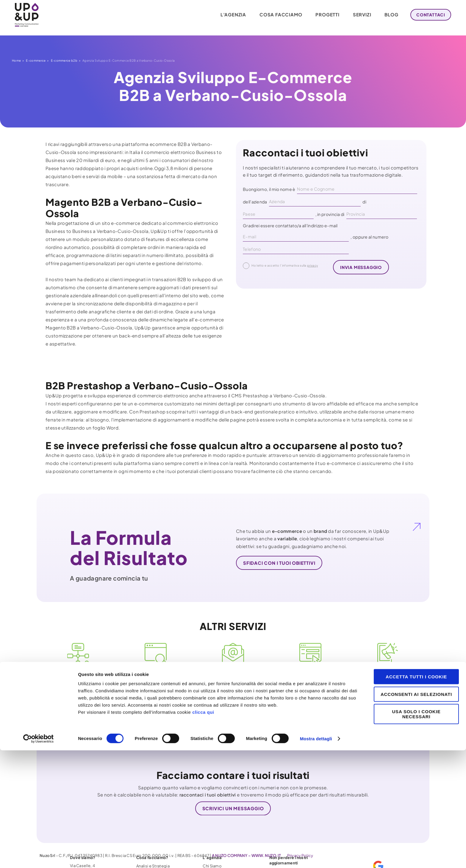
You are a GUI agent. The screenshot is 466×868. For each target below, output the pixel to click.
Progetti (323, 15)
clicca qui (203, 830)
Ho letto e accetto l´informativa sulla (280, 266)
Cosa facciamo (277, 15)
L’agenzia (229, 15)
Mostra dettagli (316, 856)
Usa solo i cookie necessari (416, 832)
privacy (312, 265)
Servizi (358, 15)
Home (16, 60)
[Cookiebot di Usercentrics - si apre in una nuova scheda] (39, 856)
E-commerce (36, 60)
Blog (387, 15)
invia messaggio (361, 267)
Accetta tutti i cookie (416, 794)
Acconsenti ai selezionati (416, 812)
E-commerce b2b (64, 60)
